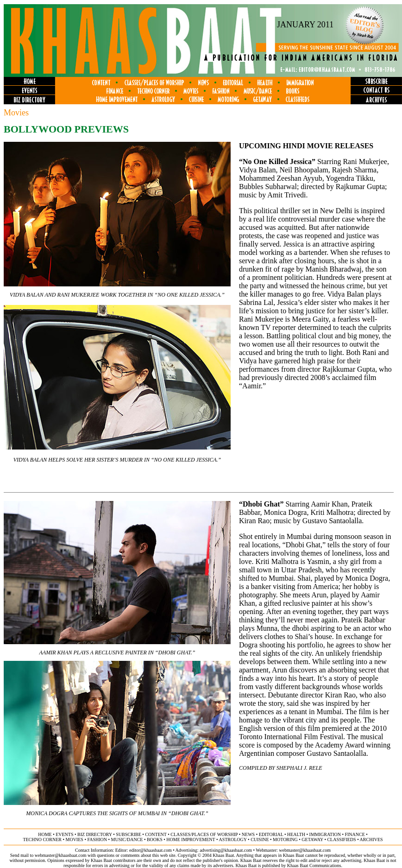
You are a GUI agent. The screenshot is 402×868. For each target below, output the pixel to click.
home (45, 834)
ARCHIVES (371, 839)
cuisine (260, 839)
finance (355, 834)
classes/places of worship (204, 834)
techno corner (42, 839)
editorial (271, 834)
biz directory (95, 834)
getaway (312, 839)
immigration (325, 834)
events (64, 834)
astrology (232, 839)
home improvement (191, 839)
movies (75, 839)
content (156, 834)
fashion (97, 839)
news (248, 834)
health (296, 834)
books (155, 839)
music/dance (127, 839)
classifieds (341, 839)
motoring (285, 839)
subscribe (128, 834)
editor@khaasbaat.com (151, 850)
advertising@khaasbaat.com (226, 850)
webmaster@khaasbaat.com (305, 850)
